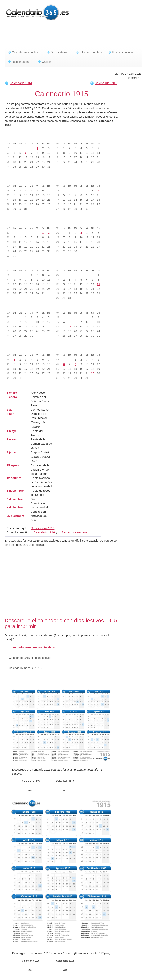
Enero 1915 (30, 138)
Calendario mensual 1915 (23, 668)
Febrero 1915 (80, 138)
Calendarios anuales (24, 52)
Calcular (46, 62)
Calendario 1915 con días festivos (30, 647)
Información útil (89, 52)
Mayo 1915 (30, 222)
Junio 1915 (80, 222)
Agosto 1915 (80, 264)
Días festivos (58, 52)
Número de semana (75, 532)
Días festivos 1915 (43, 528)
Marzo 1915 (30, 180)
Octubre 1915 (80, 307)
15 (98, 284)
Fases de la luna (122, 52)
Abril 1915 (80, 180)
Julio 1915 (30, 264)
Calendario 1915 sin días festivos (28, 658)
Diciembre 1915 (80, 349)
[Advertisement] (74, 35)
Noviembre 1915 (30, 349)
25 (93, 373)
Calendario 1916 (106, 83)
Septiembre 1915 (30, 307)
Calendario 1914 (21, 83)
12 (70, 327)
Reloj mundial (20, 62)
